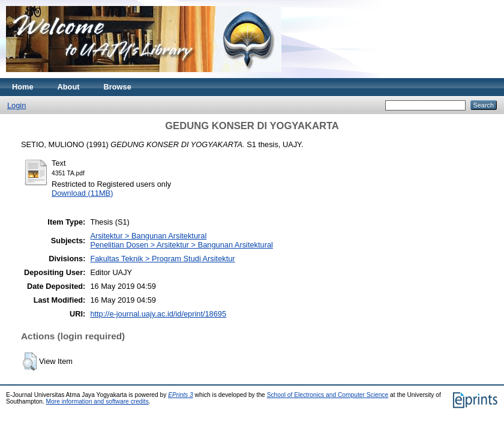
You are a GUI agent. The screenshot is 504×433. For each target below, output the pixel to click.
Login (16, 105)
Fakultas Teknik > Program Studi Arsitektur (162, 259)
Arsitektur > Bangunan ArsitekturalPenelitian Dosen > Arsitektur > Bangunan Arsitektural (181, 240)
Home (23, 87)
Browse (118, 87)
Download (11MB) (82, 193)
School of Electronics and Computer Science (328, 395)
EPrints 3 (181, 395)
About (69, 87)
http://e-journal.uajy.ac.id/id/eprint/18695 (158, 314)
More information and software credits (97, 401)
